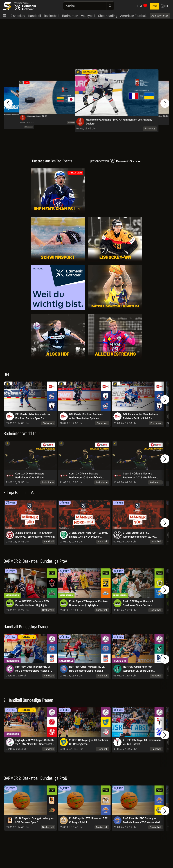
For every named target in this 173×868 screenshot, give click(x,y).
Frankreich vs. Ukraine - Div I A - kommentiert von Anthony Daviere (119, 122)
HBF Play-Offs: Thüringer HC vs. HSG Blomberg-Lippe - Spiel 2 (87, 669)
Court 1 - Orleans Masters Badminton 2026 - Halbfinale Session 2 (86, 476)
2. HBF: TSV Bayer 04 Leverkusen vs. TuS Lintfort (142, 742)
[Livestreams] (115, 336)
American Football (133, 16)
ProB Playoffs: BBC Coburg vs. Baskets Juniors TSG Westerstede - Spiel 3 (143, 820)
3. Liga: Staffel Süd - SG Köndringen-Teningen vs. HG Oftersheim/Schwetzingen (139, 535)
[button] (8, 103)
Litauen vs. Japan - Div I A (37, 116)
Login (154, 6)
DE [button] (165, 6)
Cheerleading (108, 16)
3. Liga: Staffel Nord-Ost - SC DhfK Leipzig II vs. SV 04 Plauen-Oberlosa (88, 535)
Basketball (52, 16)
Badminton (70, 16)
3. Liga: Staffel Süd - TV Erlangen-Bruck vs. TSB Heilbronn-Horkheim (35, 535)
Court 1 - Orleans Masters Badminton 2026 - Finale (30, 476)
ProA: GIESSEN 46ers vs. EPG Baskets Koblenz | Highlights (32, 603)
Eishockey (18, 16)
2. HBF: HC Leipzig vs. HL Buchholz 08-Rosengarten (89, 742)
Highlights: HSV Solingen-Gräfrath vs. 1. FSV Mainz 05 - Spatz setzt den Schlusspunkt (34, 742)
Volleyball (88, 16)
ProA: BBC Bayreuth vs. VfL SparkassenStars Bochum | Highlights (138, 603)
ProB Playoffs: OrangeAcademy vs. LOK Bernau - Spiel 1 (35, 820)
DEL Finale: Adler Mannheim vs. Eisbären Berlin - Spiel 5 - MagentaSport (33, 417)
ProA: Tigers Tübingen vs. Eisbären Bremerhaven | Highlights (89, 603)
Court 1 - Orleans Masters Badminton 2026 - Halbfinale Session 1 (139, 476)
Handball (34, 16)
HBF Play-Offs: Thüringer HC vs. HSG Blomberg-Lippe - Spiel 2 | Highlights (33, 669)
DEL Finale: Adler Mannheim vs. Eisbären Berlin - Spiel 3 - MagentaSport (141, 417)
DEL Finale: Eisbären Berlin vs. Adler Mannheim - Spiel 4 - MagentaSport (86, 417)
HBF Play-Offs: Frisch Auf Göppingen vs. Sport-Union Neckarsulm (138, 669)
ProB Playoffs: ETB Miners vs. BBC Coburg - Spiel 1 (88, 820)
